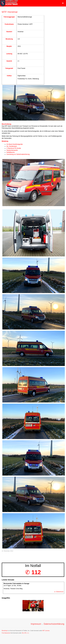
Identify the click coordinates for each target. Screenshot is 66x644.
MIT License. (46, 631)
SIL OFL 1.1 (25, 633)
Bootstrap (5, 631)
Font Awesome (6, 633)
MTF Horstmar (10, 12)
